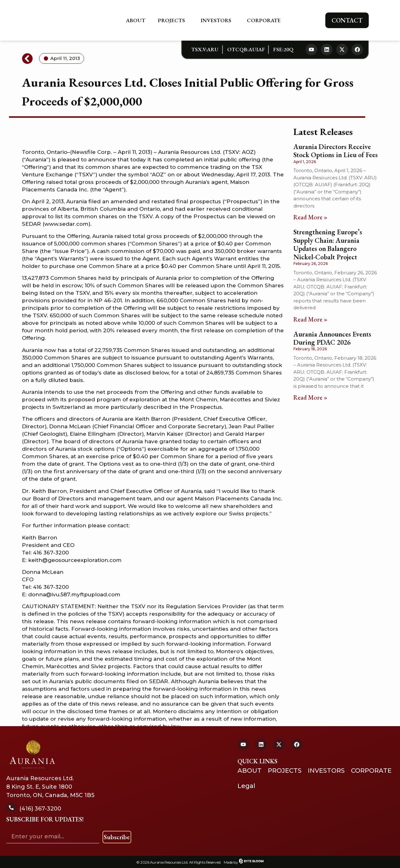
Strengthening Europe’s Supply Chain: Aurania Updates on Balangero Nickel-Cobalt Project (331, 244)
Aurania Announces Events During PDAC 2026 (335, 338)
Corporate (265, 20)
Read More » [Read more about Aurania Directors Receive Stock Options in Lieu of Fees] (314, 217)
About (136, 20)
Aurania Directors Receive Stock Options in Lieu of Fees (339, 151)
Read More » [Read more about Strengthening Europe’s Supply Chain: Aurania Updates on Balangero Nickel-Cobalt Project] (314, 319)
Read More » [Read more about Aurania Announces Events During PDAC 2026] (314, 397)
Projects (173, 20)
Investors (217, 20)
